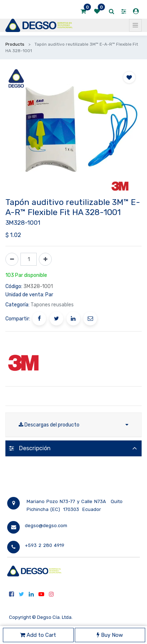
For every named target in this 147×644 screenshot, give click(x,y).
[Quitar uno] (12, 259)
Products (15, 44)
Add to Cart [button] (38, 635)
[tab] (73, 448)
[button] (129, 77)
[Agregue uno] (45, 259)
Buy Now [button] (110, 635)
